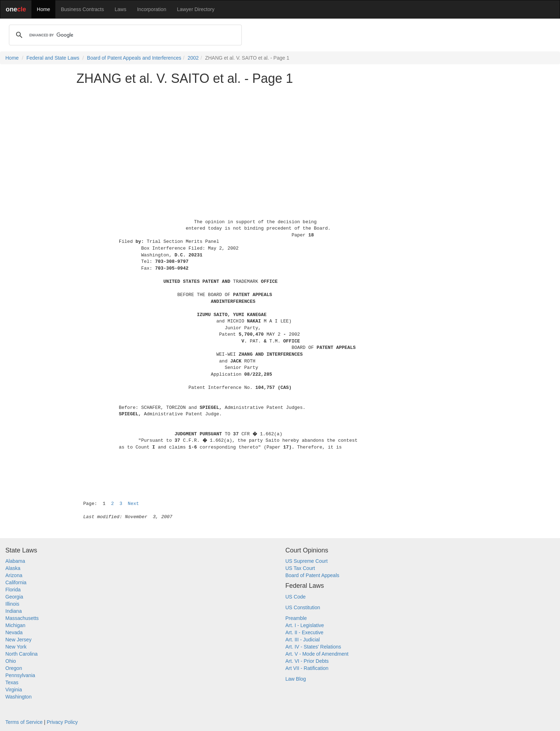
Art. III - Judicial (302, 640)
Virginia (14, 690)
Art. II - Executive (304, 632)
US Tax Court (300, 568)
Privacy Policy (62, 722)
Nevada (14, 632)
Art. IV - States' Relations (313, 647)
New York (16, 647)
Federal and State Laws (53, 58)
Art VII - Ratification (307, 668)
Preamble (296, 618)
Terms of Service (24, 722)
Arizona (14, 575)
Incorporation (152, 9)
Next (133, 504)
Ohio (11, 661)
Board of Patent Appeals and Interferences (134, 58)
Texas (12, 682)
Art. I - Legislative (305, 625)
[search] (124, 35)
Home (43, 9)
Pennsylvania (20, 675)
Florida (13, 590)
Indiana (14, 611)
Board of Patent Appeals (312, 575)
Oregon (14, 668)
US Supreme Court (306, 561)
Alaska (13, 568)
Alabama (15, 561)
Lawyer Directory (196, 9)
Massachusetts (22, 618)
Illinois (12, 604)
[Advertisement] (280, 141)
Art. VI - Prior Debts (307, 661)
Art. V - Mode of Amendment (317, 654)
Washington (18, 697)
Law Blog (296, 679)
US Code (296, 597)
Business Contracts (82, 9)
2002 (193, 58)
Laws (121, 9)
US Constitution (303, 607)
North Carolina (21, 654)
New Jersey (18, 640)
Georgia (14, 597)
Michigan (15, 625)
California (16, 582)
